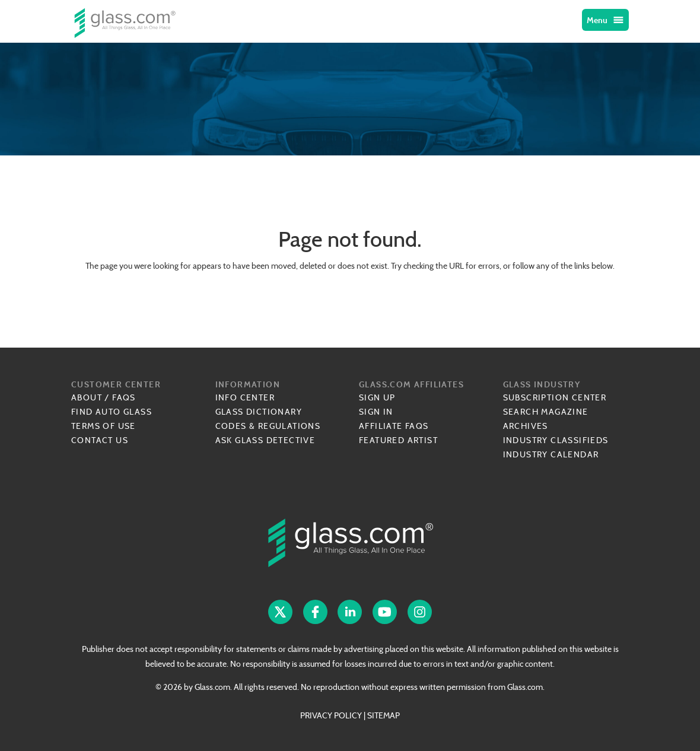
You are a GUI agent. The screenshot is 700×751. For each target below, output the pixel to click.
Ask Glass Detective (265, 440)
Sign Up (377, 397)
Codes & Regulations (268, 426)
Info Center (245, 397)
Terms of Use (104, 426)
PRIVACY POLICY (331, 715)
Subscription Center (555, 397)
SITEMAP (384, 715)
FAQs (124, 397)
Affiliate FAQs (394, 426)
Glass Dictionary (259, 412)
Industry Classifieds (556, 440)
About (87, 397)
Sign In (376, 412)
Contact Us (100, 440)
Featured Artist (398, 440)
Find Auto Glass (112, 412)
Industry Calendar (551, 454)
